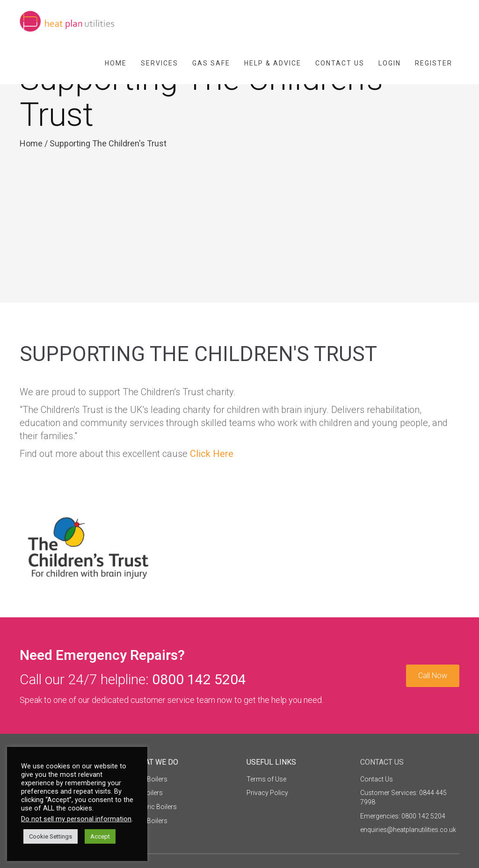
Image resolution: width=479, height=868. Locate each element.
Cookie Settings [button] (51, 836)
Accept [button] (100, 836)
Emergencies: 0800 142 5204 (403, 816)
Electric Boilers (155, 807)
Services (160, 63)
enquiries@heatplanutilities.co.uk (408, 830)
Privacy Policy (267, 793)
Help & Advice (273, 63)
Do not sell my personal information (76, 819)
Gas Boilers (150, 779)
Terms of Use (266, 779)
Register (434, 63)
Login (390, 63)
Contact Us (340, 63)
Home (116, 63)
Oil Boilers (148, 793)
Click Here (212, 454)
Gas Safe (211, 63)
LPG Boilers (150, 821)
